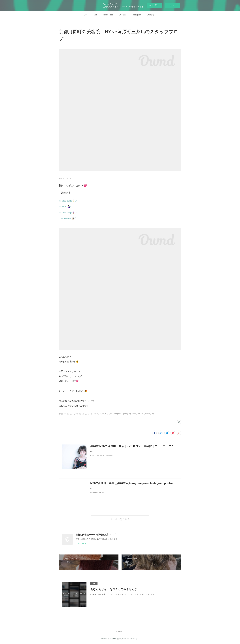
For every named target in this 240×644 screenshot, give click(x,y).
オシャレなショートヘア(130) (89, 414)
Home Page (108, 15)
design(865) (118, 414)
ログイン (173, 5)
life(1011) (141, 414)
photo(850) (127, 414)
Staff (95, 15)
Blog (86, 15)
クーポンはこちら (120, 519)
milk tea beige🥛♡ (68, 201)
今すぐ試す (154, 5)
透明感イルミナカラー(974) (68, 414)
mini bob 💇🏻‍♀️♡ (66, 207)
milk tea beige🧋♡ (68, 213)
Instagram (137, 15)
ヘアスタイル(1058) (107, 414)
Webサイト (152, 15)
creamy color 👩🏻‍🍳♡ (68, 218)
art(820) (134, 414)
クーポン (123, 15)
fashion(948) (149, 414)
